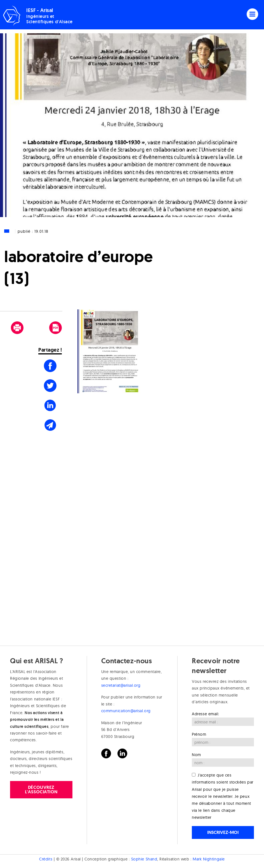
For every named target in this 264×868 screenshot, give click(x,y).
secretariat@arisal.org (121, 685)
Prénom (199, 734)
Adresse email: (206, 714)
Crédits (46, 859)
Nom (196, 755)
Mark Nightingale (209, 859)
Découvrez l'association (41, 790)
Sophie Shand (144, 859)
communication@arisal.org (126, 711)
